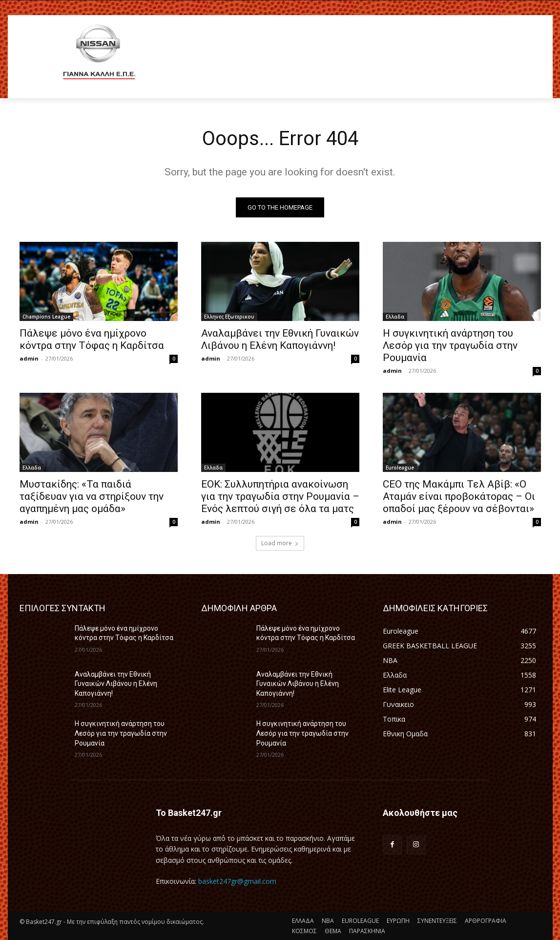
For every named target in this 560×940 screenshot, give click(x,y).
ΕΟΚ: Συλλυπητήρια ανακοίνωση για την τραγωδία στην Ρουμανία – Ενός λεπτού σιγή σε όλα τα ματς (280, 496)
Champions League (46, 317)
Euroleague (400, 468)
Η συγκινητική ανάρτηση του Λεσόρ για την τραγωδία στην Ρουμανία (450, 345)
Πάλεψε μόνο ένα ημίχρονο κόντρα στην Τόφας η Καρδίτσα (92, 339)
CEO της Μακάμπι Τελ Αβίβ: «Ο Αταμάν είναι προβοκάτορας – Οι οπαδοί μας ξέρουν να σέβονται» (459, 496)
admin (29, 358)
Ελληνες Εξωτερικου (229, 317)
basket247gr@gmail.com (237, 881)
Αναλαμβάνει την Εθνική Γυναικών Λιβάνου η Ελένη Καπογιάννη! (280, 339)
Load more (280, 543)
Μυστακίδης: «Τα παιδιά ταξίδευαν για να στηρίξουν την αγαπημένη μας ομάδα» (92, 496)
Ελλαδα (395, 317)
